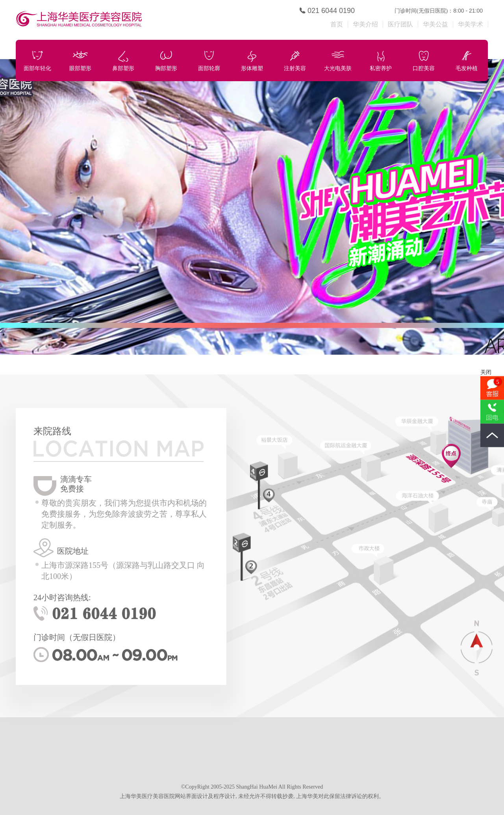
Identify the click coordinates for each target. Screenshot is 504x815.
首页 (337, 24)
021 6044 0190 (331, 11)
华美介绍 (365, 24)
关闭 (486, 372)
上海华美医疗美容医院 (127, 20)
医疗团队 (400, 24)
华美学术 (471, 24)
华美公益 (435, 24)
